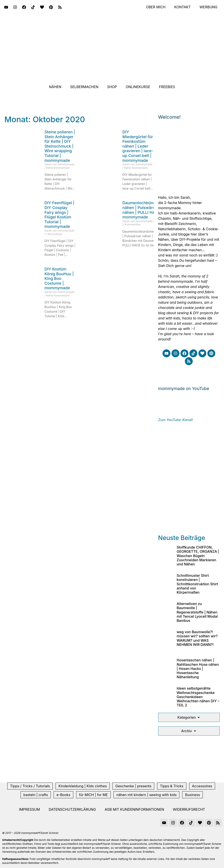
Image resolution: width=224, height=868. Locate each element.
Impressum (30, 809)
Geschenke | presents (133, 786)
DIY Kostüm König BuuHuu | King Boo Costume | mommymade (59, 278)
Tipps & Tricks (172, 786)
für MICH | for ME (93, 795)
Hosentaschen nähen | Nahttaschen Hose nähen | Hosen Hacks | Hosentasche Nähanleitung (198, 668)
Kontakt (182, 7)
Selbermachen (84, 87)
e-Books (63, 795)
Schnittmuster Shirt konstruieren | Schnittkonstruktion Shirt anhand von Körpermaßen (197, 584)
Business (192, 795)
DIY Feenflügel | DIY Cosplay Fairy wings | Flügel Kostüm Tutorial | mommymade (59, 215)
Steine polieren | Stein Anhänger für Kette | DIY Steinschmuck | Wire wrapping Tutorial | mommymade (60, 146)
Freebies (167, 87)
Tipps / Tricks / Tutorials (30, 786)
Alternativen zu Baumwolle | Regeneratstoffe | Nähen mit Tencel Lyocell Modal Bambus (197, 612)
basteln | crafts (36, 795)
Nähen (55, 87)
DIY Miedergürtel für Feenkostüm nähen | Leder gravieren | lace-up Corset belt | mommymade (138, 146)
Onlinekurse (138, 87)
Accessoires (202, 786)
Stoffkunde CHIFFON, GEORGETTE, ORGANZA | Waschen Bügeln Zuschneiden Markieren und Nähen (198, 556)
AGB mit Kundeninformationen (134, 809)
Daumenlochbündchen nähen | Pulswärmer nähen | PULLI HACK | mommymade (144, 210)
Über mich (156, 7)
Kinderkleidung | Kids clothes (83, 786)
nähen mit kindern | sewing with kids (146, 795)
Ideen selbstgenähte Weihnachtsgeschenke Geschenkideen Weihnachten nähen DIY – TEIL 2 (198, 697)
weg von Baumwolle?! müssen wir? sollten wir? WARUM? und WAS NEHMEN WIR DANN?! (197, 638)
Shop (112, 87)
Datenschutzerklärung (72, 809)
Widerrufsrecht (189, 809)
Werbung (208, 7)
